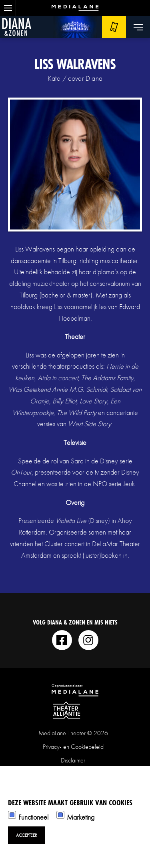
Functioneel (33, 817)
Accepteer (27, 835)
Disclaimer (73, 760)
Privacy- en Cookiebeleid (73, 747)
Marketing (81, 817)
